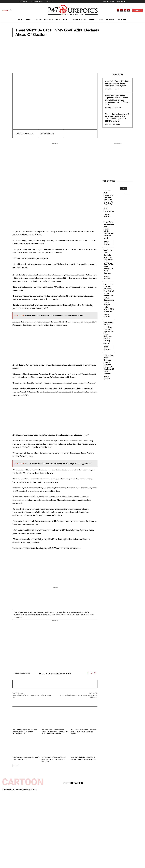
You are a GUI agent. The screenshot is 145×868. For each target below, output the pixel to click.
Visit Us (123, 189)
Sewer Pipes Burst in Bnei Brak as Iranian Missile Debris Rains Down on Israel (109, 230)
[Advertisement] (72, 52)
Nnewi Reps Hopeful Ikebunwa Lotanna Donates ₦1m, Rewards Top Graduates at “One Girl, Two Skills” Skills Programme (55, 732)
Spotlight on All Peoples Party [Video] (20, 790)
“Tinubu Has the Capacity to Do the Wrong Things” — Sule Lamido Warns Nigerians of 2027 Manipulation (117, 118)
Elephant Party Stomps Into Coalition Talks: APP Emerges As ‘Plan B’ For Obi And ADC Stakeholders (109, 201)
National (108, 89)
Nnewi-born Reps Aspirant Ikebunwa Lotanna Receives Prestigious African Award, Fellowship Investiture (25, 732)
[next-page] (17, 766)
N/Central (109, 108)
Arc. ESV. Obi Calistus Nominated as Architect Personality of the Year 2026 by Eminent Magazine (83, 732)
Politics (108, 124)
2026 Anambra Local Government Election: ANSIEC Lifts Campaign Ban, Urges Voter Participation (54, 759)
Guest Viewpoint (75, 727)
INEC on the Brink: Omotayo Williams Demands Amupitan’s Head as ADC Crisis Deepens (108, 365)
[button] (7, 10)
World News (106, 242)
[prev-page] (14, 766)
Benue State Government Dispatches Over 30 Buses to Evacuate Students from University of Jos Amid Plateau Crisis (117, 100)
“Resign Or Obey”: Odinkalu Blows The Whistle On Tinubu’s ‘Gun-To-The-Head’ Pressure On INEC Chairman (109, 262)
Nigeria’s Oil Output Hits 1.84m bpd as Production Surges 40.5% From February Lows (117, 83)
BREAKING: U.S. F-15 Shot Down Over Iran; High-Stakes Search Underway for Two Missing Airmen (108, 333)
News (128, 35)
